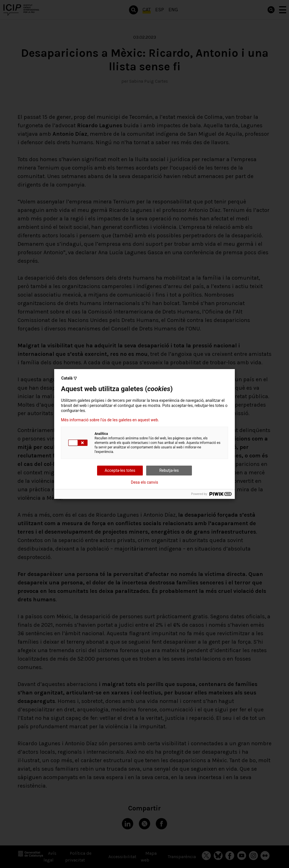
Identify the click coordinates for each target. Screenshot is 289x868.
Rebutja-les (169, 470)
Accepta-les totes (120, 470)
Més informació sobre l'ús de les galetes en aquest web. (110, 420)
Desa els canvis (145, 482)
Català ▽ (69, 378)
